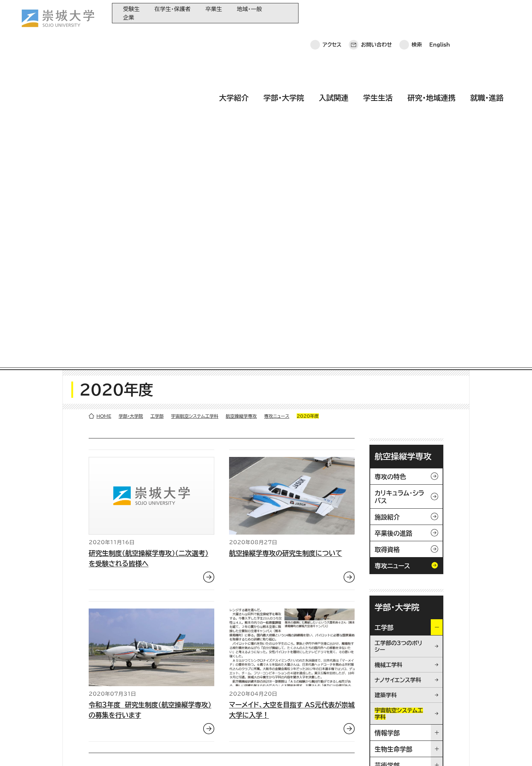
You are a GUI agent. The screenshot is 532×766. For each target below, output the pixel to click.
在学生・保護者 (173, 9)
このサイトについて (126, 750)
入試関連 (334, 34)
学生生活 (378, 34)
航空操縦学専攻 (241, 93)
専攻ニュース (277, 93)
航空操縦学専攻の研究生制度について (286, 230)
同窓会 (180, 670)
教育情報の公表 (189, 719)
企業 (129, 18)
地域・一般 (249, 9)
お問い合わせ (376, 13)
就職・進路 (487, 34)
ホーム (21, 750)
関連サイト (183, 731)
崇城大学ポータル (55, 700)
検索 (417, 13)
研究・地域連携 (432, 34)
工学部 (157, 93)
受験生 (131, 9)
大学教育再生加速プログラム (203, 682)
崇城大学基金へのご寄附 (199, 694)
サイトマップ (175, 750)
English (440, 13)
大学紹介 (234, 34)
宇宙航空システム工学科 (195, 93)
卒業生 (214, 9)
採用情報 (212, 750)
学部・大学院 (284, 34)
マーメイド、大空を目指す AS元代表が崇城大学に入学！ (292, 387)
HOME (104, 93)
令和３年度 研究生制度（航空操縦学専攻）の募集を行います (150, 387)
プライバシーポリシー (66, 750)
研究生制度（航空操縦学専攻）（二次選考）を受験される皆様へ (149, 235)
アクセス (332, 13)
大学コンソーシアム (193, 707)
